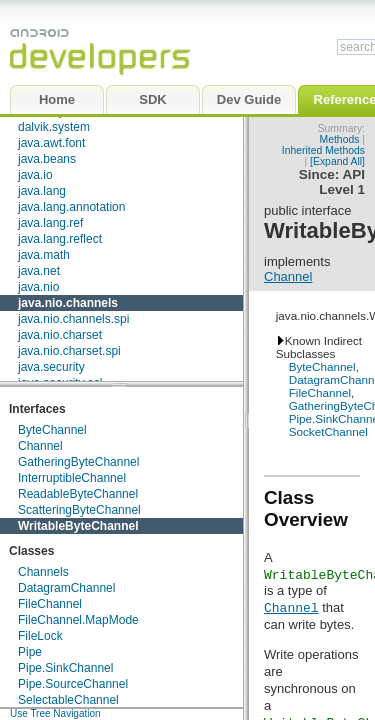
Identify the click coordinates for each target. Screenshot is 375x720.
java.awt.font (51, 143)
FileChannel (50, 604)
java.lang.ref (50, 223)
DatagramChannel (66, 588)
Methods (340, 139)
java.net (39, 271)
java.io (35, 175)
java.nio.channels (68, 303)
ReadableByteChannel (78, 494)
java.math (44, 255)
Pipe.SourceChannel (73, 684)
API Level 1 (342, 182)
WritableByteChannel (78, 526)
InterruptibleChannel (72, 478)
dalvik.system (54, 127)
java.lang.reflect (60, 239)
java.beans (47, 159)
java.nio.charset (60, 335)
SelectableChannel (68, 700)
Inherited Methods (323, 150)
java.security (51, 367)
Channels (43, 572)
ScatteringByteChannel (79, 510)
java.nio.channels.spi (73, 319)
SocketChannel (328, 431)
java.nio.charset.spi (69, 351)
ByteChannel (52, 430)
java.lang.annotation (71, 207)
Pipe (30, 652)
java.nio (38, 287)
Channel (40, 446)
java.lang (42, 191)
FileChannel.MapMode (78, 620)
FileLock (40, 636)
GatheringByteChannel (78, 462)
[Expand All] (337, 161)
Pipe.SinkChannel (65, 668)
